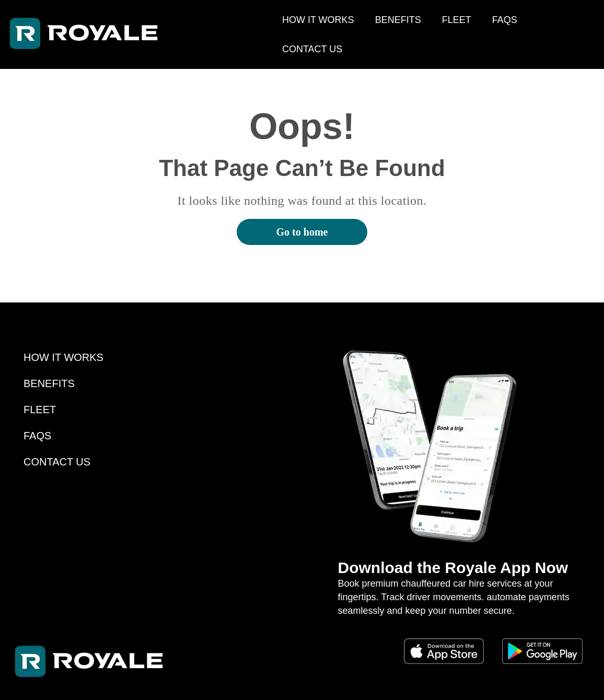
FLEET (457, 20)
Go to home (302, 232)
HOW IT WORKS (318, 20)
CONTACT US (312, 49)
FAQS (505, 20)
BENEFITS (398, 20)
